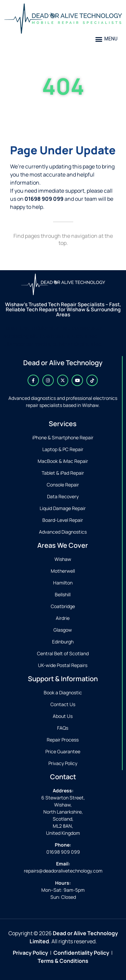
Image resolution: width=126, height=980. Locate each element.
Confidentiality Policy (81, 953)
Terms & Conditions (63, 961)
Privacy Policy (30, 953)
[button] (106, 39)
